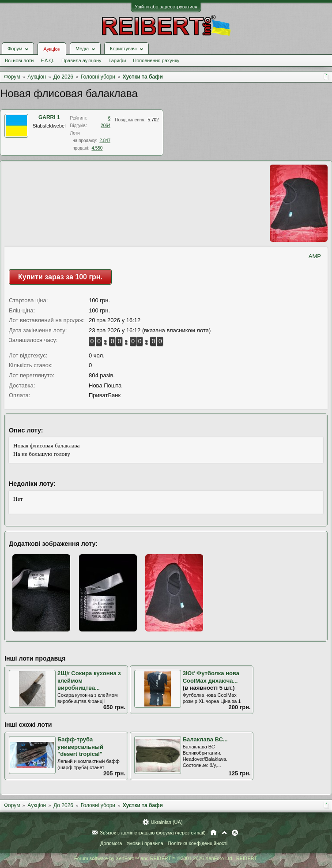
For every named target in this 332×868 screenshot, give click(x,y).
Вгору (224, 833)
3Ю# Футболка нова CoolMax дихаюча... (211, 677)
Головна (213, 833)
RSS (235, 833)
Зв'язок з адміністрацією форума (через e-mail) (153, 833)
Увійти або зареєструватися (166, 7)
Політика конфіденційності (198, 843)
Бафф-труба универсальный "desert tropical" (80, 747)
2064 (106, 126)
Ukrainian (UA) (166, 822)
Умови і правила (145, 843)
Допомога (111, 843)
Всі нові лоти (19, 60)
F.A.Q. (47, 60)
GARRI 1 (49, 117)
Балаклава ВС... (205, 739)
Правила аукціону (81, 60)
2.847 (105, 141)
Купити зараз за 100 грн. (60, 277)
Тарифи (117, 60)
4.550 (97, 148)
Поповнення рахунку (156, 60)
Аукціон (52, 49)
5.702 (153, 120)
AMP (315, 256)
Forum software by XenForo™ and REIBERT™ (166, 858)
